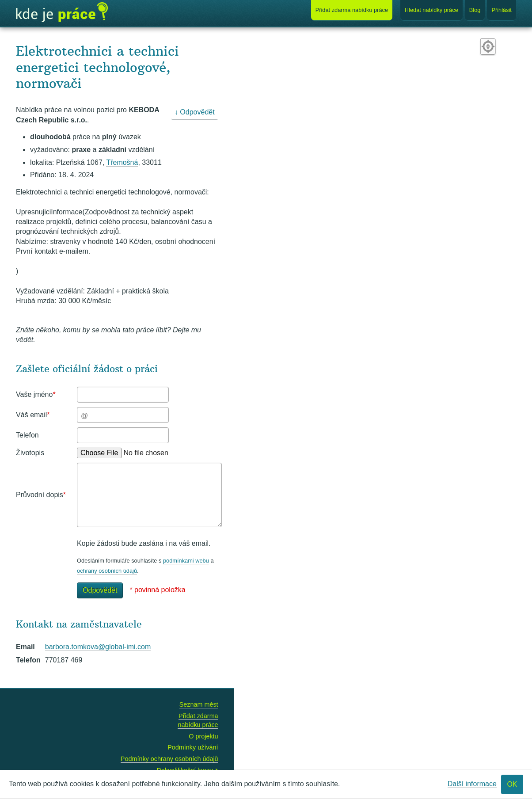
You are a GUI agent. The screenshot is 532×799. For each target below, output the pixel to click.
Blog (475, 10)
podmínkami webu (186, 561)
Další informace (472, 784)
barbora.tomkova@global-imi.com (98, 647)
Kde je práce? (62, 12)
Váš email (33, 415)
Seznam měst (199, 704)
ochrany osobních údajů (107, 571)
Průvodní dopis (41, 495)
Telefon (27, 435)
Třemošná (122, 162)
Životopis (30, 453)
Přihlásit (502, 10)
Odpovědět (100, 590)
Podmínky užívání (193, 747)
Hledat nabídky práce (431, 10)
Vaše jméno (36, 394)
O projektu (203, 736)
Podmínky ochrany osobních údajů (169, 759)
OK (512, 784)
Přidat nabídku (352, 10)
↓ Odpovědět (195, 112)
